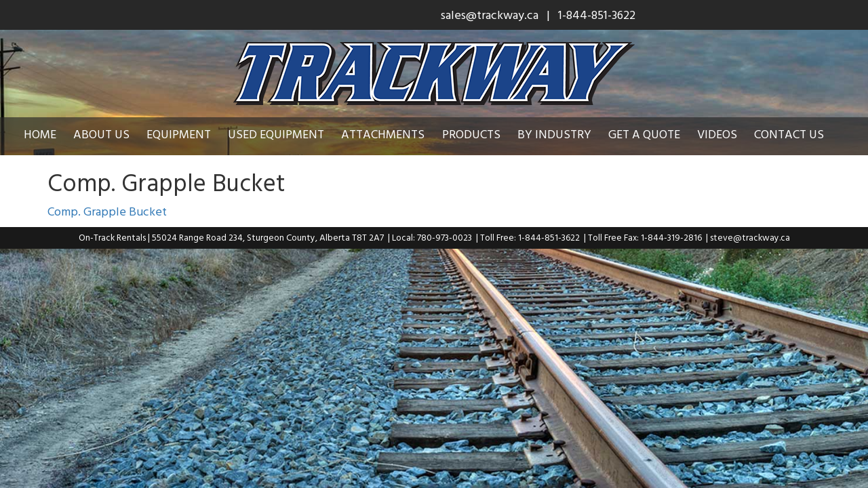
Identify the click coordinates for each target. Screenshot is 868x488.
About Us (112, 134)
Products (481, 134)
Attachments (393, 134)
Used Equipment (286, 134)
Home (50, 134)
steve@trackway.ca (750, 237)
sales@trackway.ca (490, 15)
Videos (727, 134)
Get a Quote (654, 134)
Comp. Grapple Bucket (107, 211)
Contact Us (799, 134)
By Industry (565, 134)
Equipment (189, 134)
